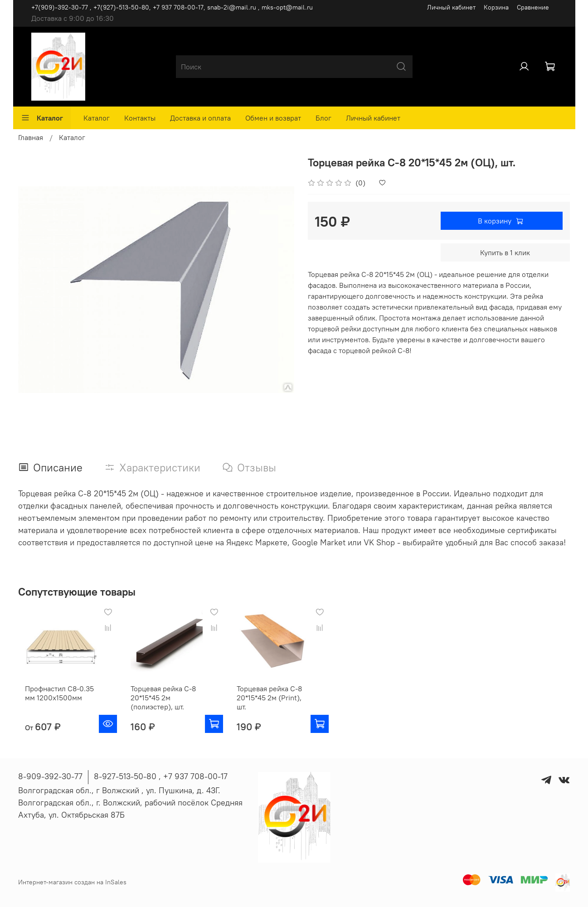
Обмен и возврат (273, 118)
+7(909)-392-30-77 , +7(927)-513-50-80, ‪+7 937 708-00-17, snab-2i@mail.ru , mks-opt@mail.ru (172, 7)
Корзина (496, 7)
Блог (323, 118)
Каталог (42, 118)
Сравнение (533, 7)
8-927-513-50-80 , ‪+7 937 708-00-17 (161, 776)
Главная (31, 137)
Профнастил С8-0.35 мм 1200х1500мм (53, 701)
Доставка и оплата (200, 118)
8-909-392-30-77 (50, 776)
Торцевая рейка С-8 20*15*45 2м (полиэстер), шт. (164, 705)
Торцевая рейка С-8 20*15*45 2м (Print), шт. (282, 701)
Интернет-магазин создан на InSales (72, 882)
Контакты (140, 118)
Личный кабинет (451, 7)
